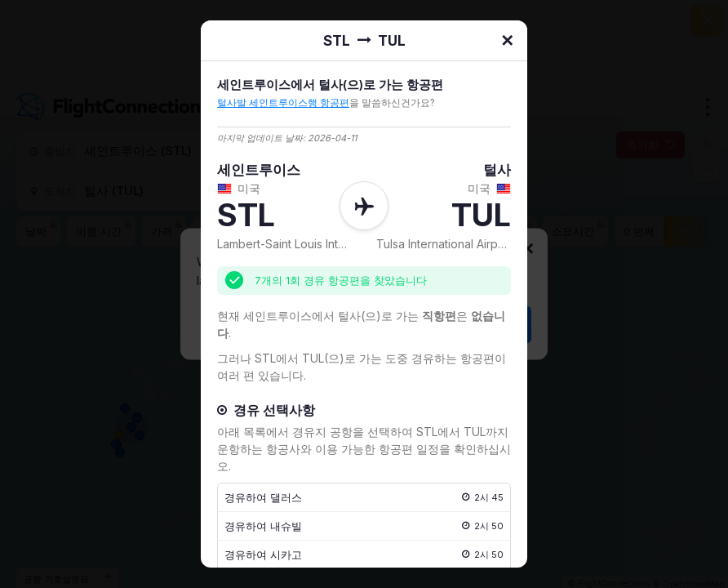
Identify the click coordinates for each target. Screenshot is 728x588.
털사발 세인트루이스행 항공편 (283, 102)
